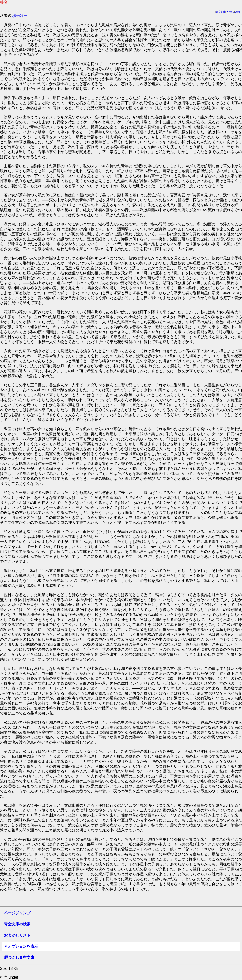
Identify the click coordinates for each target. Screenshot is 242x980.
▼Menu (230, 12)
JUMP (238, 12)
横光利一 (22, 16)
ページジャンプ (17, 913)
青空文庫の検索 (17, 924)
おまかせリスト (17, 935)
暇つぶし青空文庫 (19, 957)
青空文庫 (221, 12)
